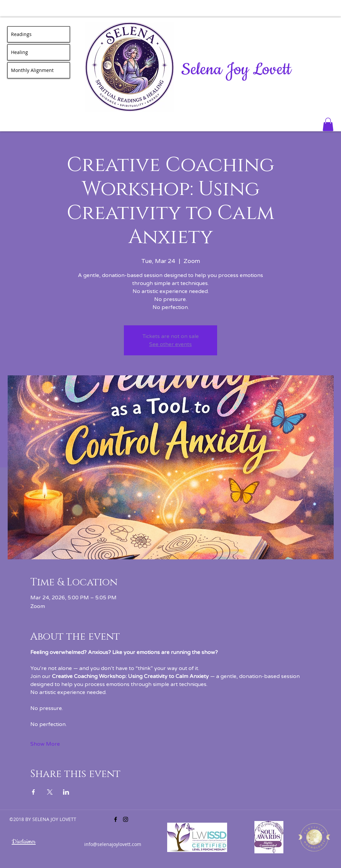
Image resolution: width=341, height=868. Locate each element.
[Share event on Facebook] (33, 792)
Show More (45, 744)
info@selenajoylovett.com (113, 844)
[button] (328, 124)
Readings (21, 34)
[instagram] (126, 819)
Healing (19, 52)
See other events (170, 344)
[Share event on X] (50, 792)
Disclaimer (24, 842)
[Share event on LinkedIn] (66, 792)
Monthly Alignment (32, 70)
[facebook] (116, 819)
